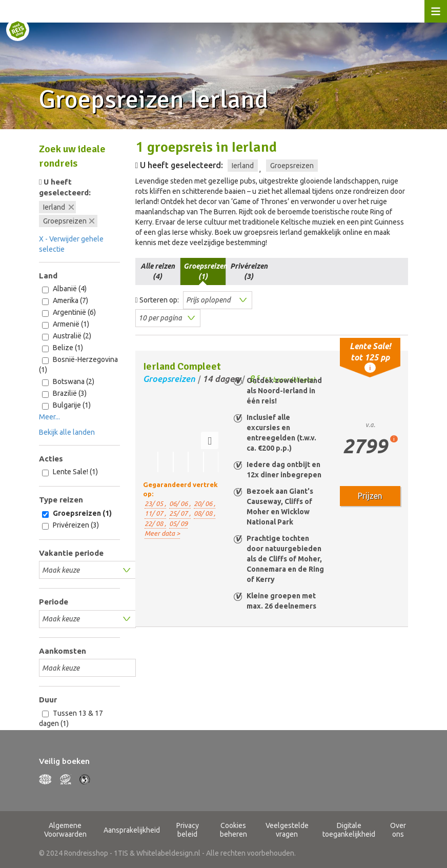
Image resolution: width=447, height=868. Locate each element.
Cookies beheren (233, 830)
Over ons (398, 830)
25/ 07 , (180, 513)
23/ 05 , (155, 503)
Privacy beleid (188, 830)
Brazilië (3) (64, 393)
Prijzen (370, 496)
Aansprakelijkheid (132, 830)
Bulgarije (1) (66, 405)
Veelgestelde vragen (287, 830)
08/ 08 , (205, 513)
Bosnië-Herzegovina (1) (78, 365)
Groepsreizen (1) (77, 513)
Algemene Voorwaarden (65, 830)
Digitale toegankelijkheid (349, 830)
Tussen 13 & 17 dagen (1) (71, 718)
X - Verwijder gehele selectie (71, 244)
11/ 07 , (155, 513)
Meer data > (162, 533)
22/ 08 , (155, 523)
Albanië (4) (64, 289)
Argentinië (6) (69, 312)
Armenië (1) (66, 324)
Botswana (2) (68, 382)
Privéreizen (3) (70, 525)
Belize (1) (63, 348)
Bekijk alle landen (67, 432)
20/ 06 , (205, 503)
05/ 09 (178, 523)
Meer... (49, 417)
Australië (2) (67, 336)
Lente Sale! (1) (70, 472)
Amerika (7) (65, 301)
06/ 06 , (180, 503)
